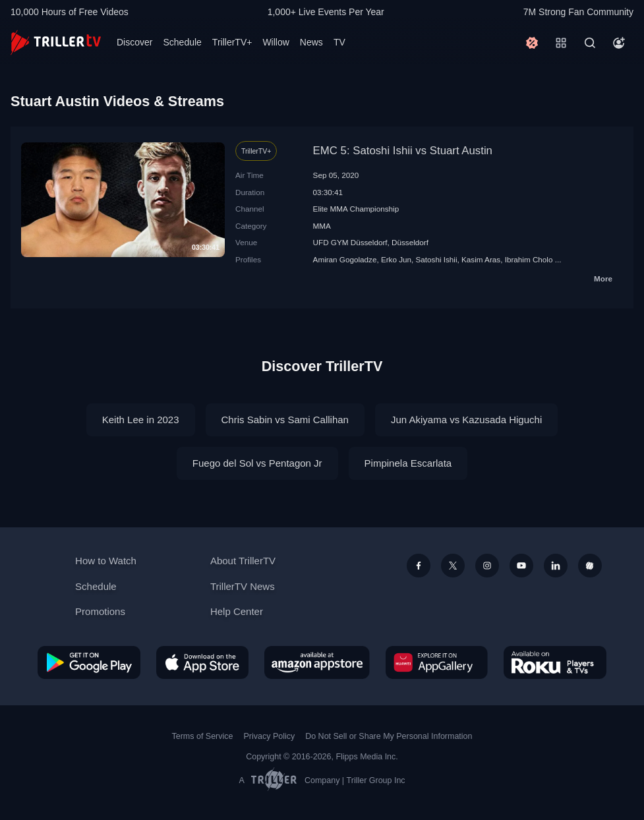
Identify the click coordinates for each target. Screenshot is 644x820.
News (311, 42)
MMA (322, 226)
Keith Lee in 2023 (141, 420)
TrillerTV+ (232, 42)
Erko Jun (396, 259)
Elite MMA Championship (356, 209)
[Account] (619, 43)
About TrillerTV (243, 561)
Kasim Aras (481, 259)
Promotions (100, 611)
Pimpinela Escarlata (408, 463)
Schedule (182, 42)
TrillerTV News (243, 586)
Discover (134, 42)
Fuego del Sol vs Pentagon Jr (257, 463)
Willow (276, 42)
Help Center (237, 611)
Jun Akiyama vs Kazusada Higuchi (466, 420)
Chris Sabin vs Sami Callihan (285, 420)
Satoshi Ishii (437, 259)
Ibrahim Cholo (529, 259)
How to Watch (106, 561)
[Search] (590, 43)
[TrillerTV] (56, 43)
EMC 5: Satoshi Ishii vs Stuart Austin (403, 151)
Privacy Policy (269, 736)
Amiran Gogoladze (345, 259)
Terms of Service (203, 736)
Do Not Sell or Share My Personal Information (389, 736)
